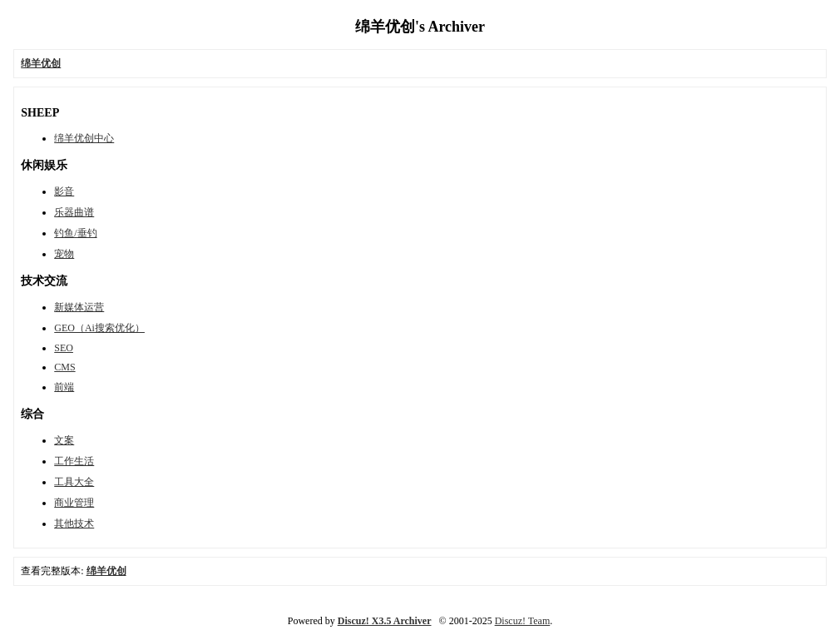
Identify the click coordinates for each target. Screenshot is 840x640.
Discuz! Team (523, 621)
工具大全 (74, 482)
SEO (64, 348)
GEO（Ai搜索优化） (99, 328)
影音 (64, 191)
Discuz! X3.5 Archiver (385, 621)
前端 (64, 387)
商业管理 (74, 503)
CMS (64, 367)
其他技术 (74, 523)
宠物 (64, 254)
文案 (64, 440)
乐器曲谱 (74, 212)
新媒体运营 (79, 307)
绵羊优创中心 (84, 138)
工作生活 (74, 461)
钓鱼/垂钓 (75, 233)
